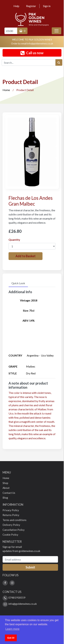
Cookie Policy (10, 535)
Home (6, 90)
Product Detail (25, 90)
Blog (5, 498)
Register (31, 6)
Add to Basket (26, 256)
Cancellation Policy (14, 530)
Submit (30, 567)
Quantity (14, 240)
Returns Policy (11, 515)
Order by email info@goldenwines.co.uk (32, 43)
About (6, 488)
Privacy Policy (11, 510)
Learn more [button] (12, 629)
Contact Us (9, 493)
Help (16, 6)
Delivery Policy (11, 525)
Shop (5, 483)
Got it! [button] (11, 638)
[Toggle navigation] (56, 31)
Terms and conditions (15, 520)
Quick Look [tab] (18, 283)
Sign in (47, 6)
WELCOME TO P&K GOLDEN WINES (32, 39)
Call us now (32, 53)
